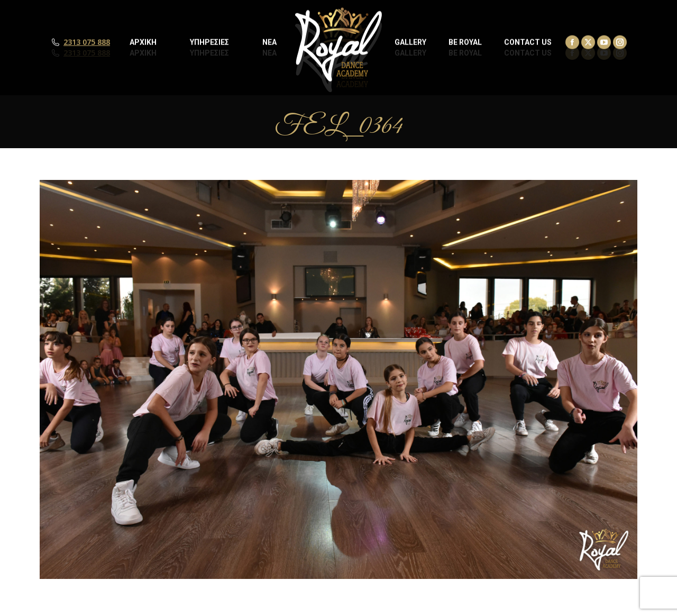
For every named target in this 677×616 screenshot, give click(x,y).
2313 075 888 (87, 53)
